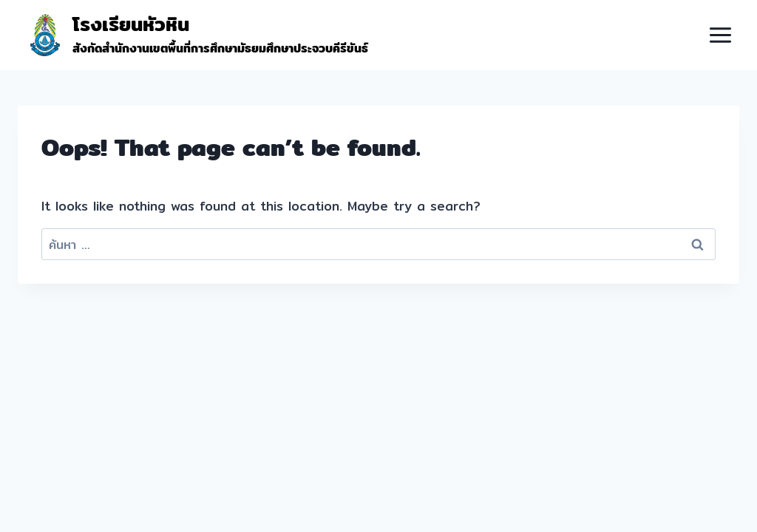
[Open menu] (720, 35)
